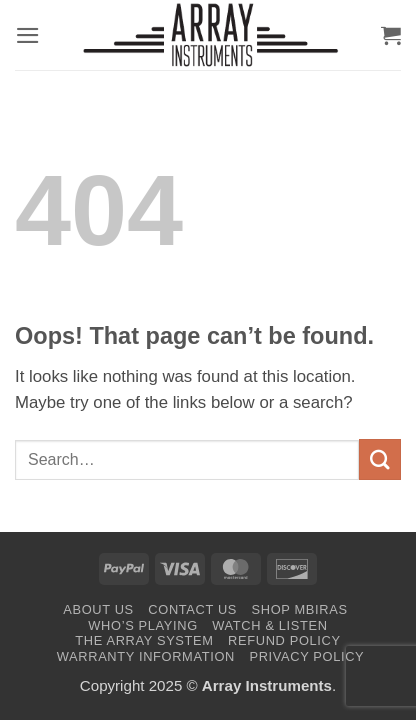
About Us (98, 609)
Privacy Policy (306, 656)
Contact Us (192, 609)
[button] (28, 35)
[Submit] (380, 459)
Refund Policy (284, 640)
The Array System (144, 640)
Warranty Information (146, 656)
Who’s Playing (142, 625)
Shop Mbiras (300, 609)
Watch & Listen (269, 625)
